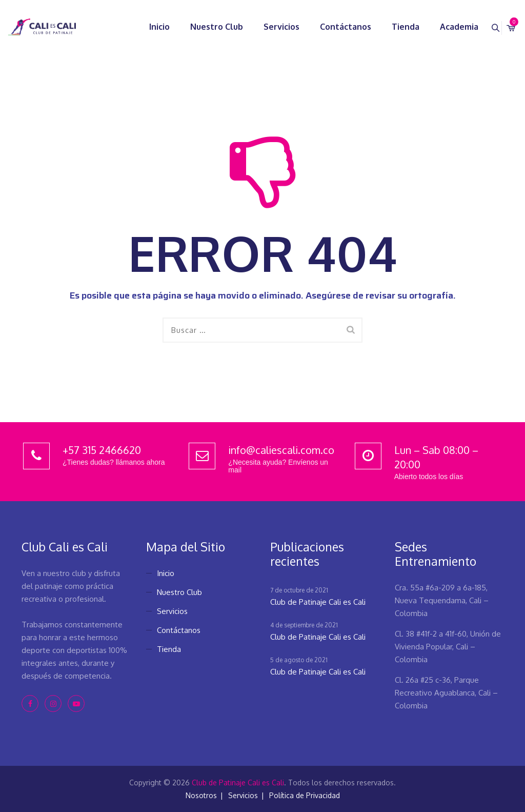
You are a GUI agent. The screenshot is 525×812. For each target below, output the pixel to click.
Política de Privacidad (305, 795)
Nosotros (201, 795)
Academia (447, 27)
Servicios (269, 27)
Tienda (393, 27)
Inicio (147, 27)
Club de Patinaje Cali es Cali (318, 602)
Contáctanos (333, 27)
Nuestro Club (204, 27)
